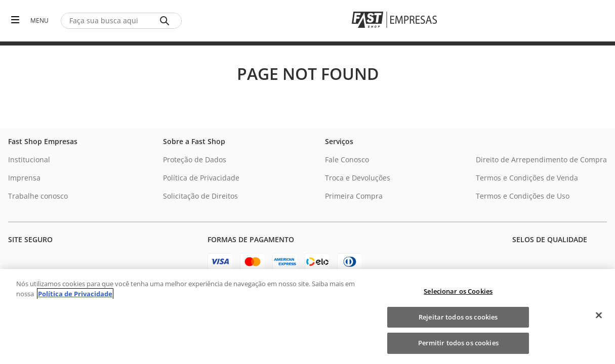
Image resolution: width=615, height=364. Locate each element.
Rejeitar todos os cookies (458, 317)
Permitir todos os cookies (458, 343)
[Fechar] (599, 315)
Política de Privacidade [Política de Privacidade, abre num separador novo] (75, 294)
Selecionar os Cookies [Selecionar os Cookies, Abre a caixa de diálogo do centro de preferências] (458, 291)
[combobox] (121, 21)
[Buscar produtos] (167, 21)
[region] (307, 316)
